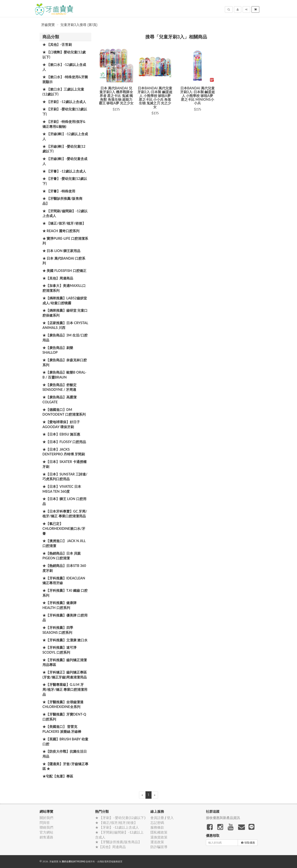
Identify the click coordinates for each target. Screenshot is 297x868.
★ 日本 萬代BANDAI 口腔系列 (64, 261)
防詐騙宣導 (159, 847)
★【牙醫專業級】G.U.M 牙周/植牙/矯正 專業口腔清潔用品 (65, 689)
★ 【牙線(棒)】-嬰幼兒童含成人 (65, 161)
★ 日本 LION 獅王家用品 (61, 251)
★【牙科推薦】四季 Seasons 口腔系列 (58, 630)
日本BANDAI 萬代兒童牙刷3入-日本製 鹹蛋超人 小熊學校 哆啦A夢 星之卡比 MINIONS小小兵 (198, 96)
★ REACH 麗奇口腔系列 (61, 231)
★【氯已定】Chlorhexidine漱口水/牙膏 (64, 528)
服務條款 (157, 827)
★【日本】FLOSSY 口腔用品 (64, 442)
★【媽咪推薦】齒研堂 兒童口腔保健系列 (65, 313)
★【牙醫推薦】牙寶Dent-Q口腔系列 (64, 717)
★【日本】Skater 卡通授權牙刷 (64, 464)
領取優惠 (248, 843)
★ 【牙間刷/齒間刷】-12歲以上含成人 (65, 213)
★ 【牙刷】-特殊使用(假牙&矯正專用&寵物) (64, 124)
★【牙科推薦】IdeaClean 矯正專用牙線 (64, 581)
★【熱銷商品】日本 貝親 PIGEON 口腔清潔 (62, 556)
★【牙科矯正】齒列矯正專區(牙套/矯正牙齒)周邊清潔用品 (65, 675)
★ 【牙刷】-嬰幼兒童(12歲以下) (65, 112)
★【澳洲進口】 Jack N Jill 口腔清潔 (64, 543)
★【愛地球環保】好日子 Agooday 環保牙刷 (61, 424)
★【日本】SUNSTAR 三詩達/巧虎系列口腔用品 (65, 477)
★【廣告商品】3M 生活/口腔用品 (65, 338)
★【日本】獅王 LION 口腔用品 (64, 501)
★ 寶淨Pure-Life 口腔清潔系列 (65, 241)
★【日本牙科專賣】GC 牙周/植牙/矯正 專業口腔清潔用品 (65, 514)
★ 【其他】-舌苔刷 (57, 44)
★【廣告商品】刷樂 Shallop (58, 350)
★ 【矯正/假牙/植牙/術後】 (64, 223)
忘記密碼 (157, 823)
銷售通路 (46, 837)
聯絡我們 (46, 827)
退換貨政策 (159, 837)
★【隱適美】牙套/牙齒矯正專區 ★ (65, 766)
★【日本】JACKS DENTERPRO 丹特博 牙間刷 (64, 452)
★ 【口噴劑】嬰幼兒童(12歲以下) (64, 55)
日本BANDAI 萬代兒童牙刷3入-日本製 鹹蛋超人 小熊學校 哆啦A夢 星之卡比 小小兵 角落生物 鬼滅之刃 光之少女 (155, 97)
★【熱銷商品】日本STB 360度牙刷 (64, 568)
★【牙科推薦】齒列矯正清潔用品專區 (65, 662)
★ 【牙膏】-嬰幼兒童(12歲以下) (65, 181)
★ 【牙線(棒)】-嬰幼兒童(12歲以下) (64, 149)
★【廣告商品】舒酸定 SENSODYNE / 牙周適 (59, 387)
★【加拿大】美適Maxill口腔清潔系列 (64, 288)
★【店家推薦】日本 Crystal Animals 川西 (65, 325)
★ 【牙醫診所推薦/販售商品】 (62, 201)
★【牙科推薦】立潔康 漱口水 (65, 640)
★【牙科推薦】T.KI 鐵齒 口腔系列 (65, 593)
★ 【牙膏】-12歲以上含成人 (64, 171)
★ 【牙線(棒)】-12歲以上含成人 (65, 136)
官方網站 (46, 832)
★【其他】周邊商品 (58, 278)
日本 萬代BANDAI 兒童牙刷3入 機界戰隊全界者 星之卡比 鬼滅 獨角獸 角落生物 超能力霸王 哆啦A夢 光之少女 (116, 96)
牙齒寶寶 (48, 25)
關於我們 (46, 818)
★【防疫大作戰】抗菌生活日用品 (65, 754)
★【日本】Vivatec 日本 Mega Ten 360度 (62, 489)
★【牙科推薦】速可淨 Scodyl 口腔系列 (59, 650)
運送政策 (157, 842)
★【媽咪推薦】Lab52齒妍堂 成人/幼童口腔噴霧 (65, 301)
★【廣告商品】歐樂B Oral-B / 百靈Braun (64, 375)
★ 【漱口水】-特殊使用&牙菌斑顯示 (65, 79)
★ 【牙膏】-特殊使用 (59, 191)
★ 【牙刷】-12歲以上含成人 (64, 102)
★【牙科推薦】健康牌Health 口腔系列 (59, 605)
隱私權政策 (159, 832)
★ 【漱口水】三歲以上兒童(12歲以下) (63, 92)
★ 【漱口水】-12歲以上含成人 (64, 67)
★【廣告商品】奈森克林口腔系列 (65, 362)
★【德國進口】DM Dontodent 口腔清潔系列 (64, 412)
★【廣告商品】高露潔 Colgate (59, 400)
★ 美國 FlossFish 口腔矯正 (64, 271)
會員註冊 (157, 818)
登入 (170, 818)
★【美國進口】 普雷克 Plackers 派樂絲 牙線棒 (62, 729)
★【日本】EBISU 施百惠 (61, 434)
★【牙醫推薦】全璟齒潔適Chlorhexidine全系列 (63, 704)
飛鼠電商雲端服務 (109, 861)
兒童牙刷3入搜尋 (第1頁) (79, 25)
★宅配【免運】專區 (58, 776)
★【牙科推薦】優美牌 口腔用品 (65, 618)
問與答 (45, 823)
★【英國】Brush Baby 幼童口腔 (65, 742)
